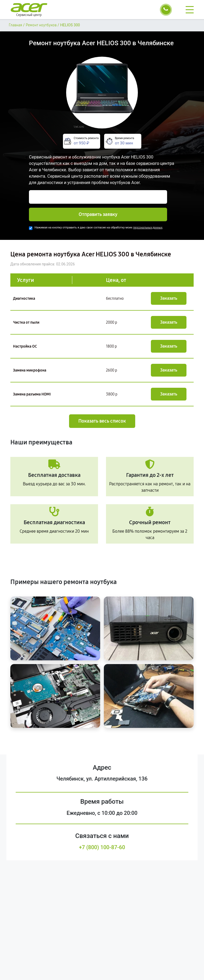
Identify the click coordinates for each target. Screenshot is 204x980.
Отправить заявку (98, 214)
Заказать (169, 298)
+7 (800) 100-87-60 (102, 847)
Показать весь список (102, 421)
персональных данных (148, 228)
